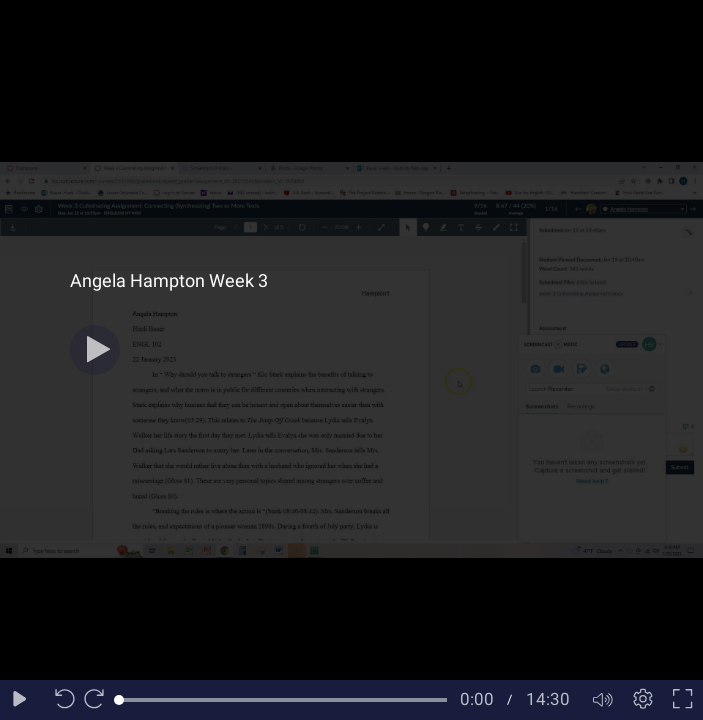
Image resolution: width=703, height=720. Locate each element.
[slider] (283, 700)
